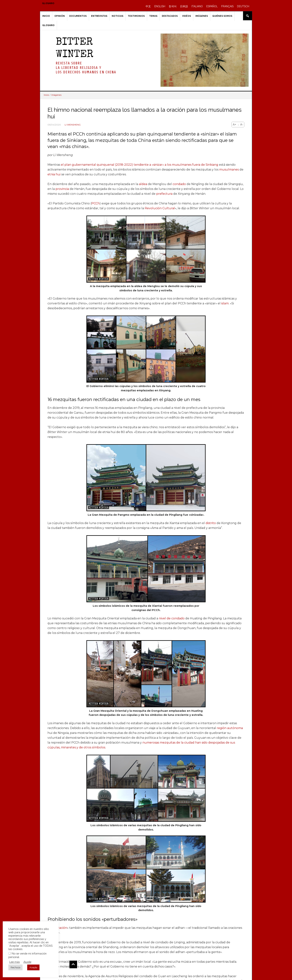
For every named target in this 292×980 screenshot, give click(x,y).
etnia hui (54, 174)
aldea (143, 184)
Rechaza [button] (15, 967)
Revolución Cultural (160, 208)
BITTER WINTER (74, 49)
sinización (60, 928)
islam (225, 303)
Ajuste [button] (27, 962)
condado (179, 184)
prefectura (164, 194)
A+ (235, 125)
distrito (211, 523)
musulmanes (229, 170)
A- (242, 125)
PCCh (96, 203)
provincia (62, 189)
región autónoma (230, 728)
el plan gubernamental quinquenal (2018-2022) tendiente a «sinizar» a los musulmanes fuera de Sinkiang (140, 165)
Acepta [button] (33, 967)
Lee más (15, 962)
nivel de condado (172, 618)
